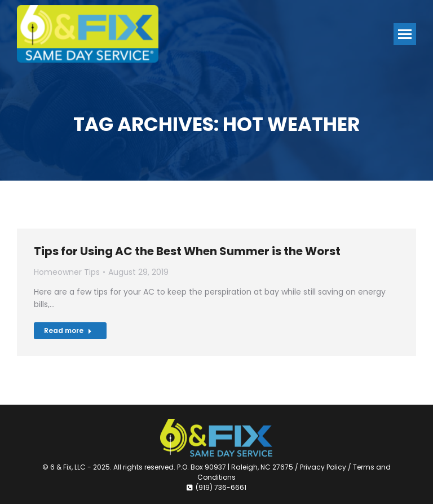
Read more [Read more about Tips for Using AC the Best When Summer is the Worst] (68, 330)
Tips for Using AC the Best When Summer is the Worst (187, 251)
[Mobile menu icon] (405, 34)
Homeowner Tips (67, 272)
